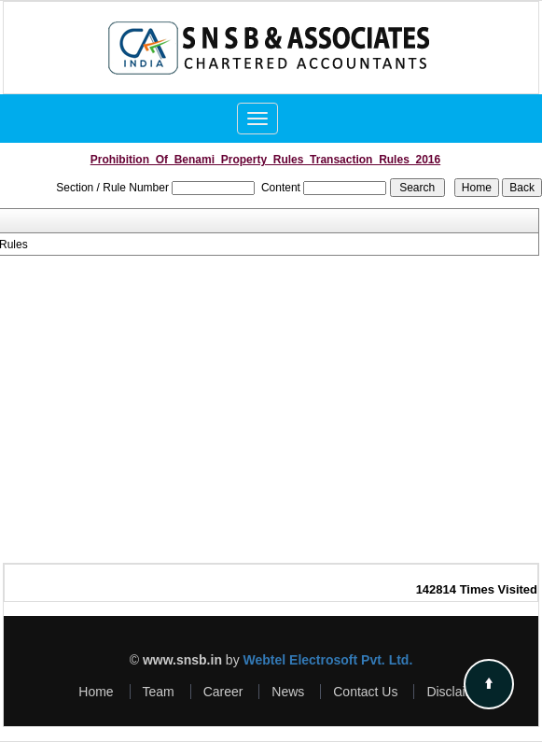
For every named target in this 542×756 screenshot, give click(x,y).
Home (96, 692)
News (288, 692)
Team (159, 692)
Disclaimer (457, 692)
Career (223, 692)
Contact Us (365, 692)
